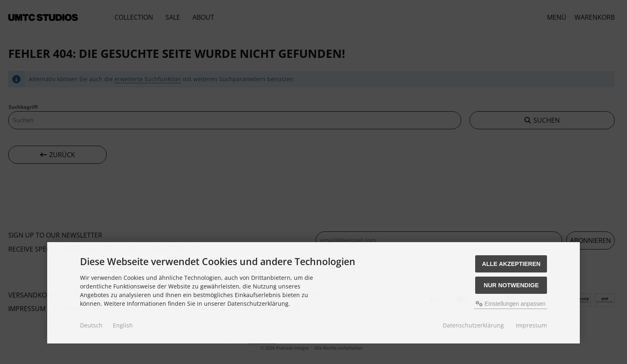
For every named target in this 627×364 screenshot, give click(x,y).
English (123, 325)
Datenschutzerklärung (473, 325)
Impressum (531, 325)
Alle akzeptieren (511, 264)
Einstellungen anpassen (511, 304)
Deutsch (91, 325)
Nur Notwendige (511, 285)
